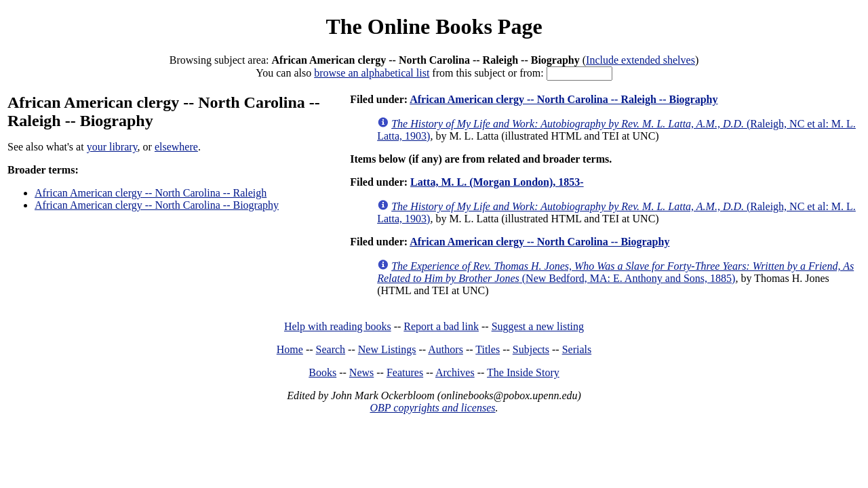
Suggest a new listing (538, 326)
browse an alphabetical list (372, 73)
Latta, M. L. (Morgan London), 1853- (497, 182)
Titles (488, 349)
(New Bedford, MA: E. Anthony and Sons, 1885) (615, 272)
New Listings (387, 349)
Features (405, 372)
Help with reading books (338, 326)
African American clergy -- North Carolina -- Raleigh (151, 193)
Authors (446, 349)
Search (331, 349)
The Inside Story (523, 372)
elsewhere (176, 147)
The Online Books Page (434, 26)
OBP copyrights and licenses (432, 408)
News (361, 372)
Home (290, 349)
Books (322, 372)
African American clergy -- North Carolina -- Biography (157, 205)
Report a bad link (441, 326)
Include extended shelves (640, 60)
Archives (455, 372)
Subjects (531, 349)
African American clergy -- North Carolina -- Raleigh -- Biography (564, 99)
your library (112, 147)
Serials (577, 349)
